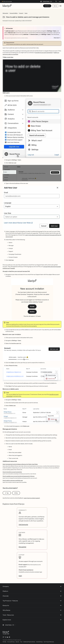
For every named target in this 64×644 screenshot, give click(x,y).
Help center (5, 13)
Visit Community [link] (23, 524)
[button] (32, 128)
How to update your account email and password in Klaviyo (19, 476)
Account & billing (14, 13)
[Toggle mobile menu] (60, 6)
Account (21, 13)
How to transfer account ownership (12, 472)
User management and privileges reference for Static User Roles (20, 464)
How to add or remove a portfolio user (13, 480)
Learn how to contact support (32, 498)
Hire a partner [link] (22, 547)
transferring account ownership (44, 53)
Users (26, 13)
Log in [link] (20, 576)
